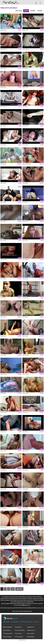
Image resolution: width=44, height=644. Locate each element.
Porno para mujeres (8, 633)
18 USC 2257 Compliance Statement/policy (22, 611)
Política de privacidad (26, 622)
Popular (26, 11)
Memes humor (18, 627)
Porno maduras (7, 630)
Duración (40, 11)
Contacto (36, 622)
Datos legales (6, 622)
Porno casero (18, 633)
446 (13, 589)
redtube (42, 87)
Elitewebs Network (8, 627)
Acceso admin (22, 640)
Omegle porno (31, 627)
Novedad (33, 11)
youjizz (20, 30)
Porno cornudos (19, 637)
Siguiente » (19, 589)
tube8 (42, 298)
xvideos (42, 164)
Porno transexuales (20, 630)
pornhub (19, 164)
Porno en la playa (7, 637)
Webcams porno (31, 630)
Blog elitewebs (31, 637)
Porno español (31, 633)
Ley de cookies (15, 622)
